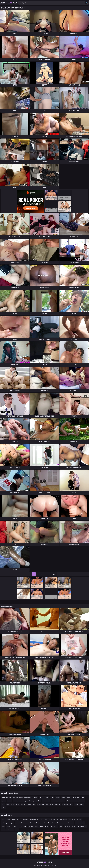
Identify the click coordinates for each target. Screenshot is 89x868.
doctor (10, 801)
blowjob (14, 826)
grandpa (67, 826)
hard (8, 804)
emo (3, 826)
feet (47, 804)
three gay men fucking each (65, 823)
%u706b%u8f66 (6, 797)
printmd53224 (53, 819)
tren (25, 826)
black (68, 801)
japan (41, 797)
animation (61, 801)
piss (3, 830)
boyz (61, 826)
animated (65, 804)
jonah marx (54, 826)
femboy (54, 801)
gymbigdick (24, 819)
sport (3, 819)
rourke (79, 819)
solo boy (58, 804)
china (47, 797)
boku (81, 804)
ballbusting (63, 819)
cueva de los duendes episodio (25, 823)
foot (3, 804)
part (42, 826)
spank (4, 801)
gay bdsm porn (82, 826)
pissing (16, 801)
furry (52, 797)
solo (68, 797)
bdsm (63, 797)
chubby (31, 826)
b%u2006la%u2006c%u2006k (22, 797)
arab (52, 804)
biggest (11, 823)
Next (55, 574)
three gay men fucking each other (30, 801)
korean (74, 801)
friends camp (34, 819)
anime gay (41, 804)
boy (71, 804)
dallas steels (10, 830)
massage (78, 823)
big (34, 804)
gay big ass (15, 819)
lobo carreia (43, 819)
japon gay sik (15, 804)
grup (76, 804)
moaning (43, 823)
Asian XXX (9, 3)
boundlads (52, 823)
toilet (3, 808)
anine (47, 826)
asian (30, 804)
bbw (8, 819)
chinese (35, 797)
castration (72, 819)
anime (58, 797)
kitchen (24, 804)
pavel (8, 826)
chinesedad (46, 801)
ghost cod (81, 801)
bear (83, 797)
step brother (76, 797)
